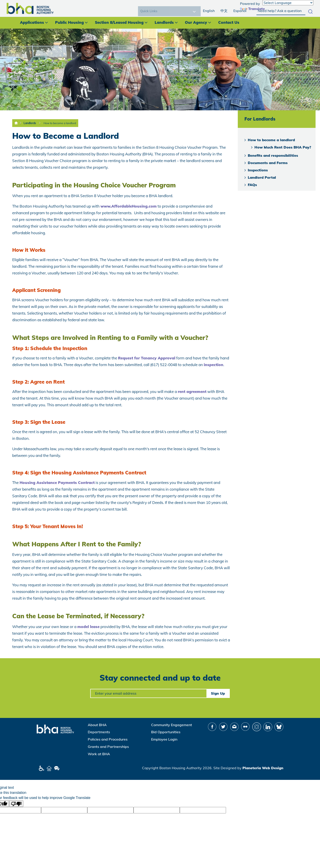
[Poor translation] (16, 804)
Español (240, 11)
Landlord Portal (262, 177)
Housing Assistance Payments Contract (57, 483)
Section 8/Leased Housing (119, 22)
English (209, 11)
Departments (99, 732)
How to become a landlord (60, 123)
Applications (32, 22)
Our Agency (196, 22)
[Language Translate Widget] (288, 3)
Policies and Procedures (108, 739)
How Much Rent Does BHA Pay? (283, 147)
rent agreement (192, 391)
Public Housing (69, 22)
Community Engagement (172, 725)
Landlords (164, 22)
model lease (88, 627)
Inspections (258, 170)
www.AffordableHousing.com (129, 206)
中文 (224, 11)
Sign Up (218, 693)
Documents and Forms (268, 163)
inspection (214, 365)
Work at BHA (99, 754)
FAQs (252, 185)
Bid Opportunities (166, 732)
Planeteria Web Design (263, 768)
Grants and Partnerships (108, 747)
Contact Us (229, 22)
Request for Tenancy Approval (147, 358)
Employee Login (164, 739)
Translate (252, 9)
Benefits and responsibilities (273, 155)
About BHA (97, 725)
